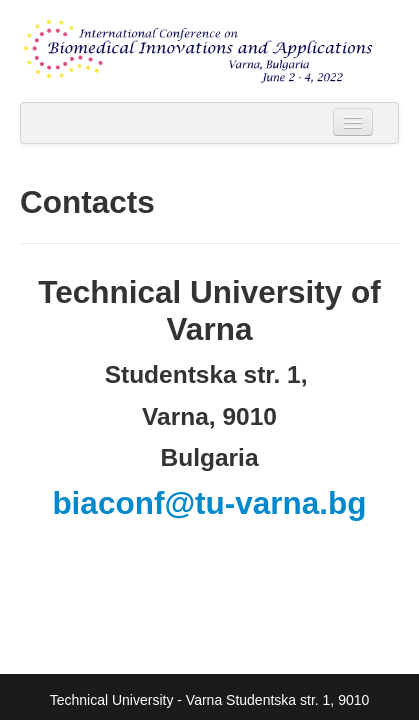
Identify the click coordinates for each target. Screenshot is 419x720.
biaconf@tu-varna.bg (209, 503)
